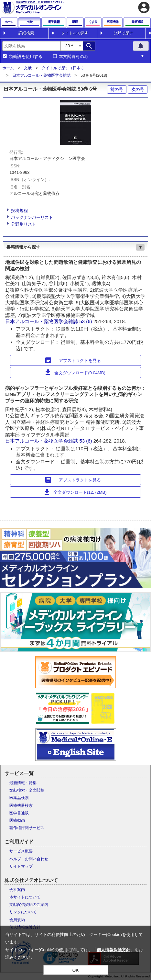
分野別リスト (24, 224)
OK (75, 970)
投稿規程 (19, 211)
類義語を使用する (26, 57)
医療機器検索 (21, 805)
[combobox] (31, 46)
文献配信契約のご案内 (29, 905)
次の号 (138, 90)
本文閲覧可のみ (74, 57)
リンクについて (23, 912)
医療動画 (17, 820)
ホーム (8, 68)
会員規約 (17, 920)
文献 (28, 68)
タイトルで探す (75, 33)
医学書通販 (19, 813)
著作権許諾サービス (27, 828)
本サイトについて (25, 897)
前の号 (117, 90)
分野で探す (123, 33)
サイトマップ (21, 866)
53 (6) (86, 321)
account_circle (144, 7)
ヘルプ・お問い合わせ (29, 859)
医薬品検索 (19, 798)
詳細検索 (26, 33)
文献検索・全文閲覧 (27, 790)
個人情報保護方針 (113, 950)
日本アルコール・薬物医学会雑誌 (41, 75)
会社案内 (17, 890)
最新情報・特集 (23, 783)
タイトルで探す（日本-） (64, 68)
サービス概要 (21, 851)
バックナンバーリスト (32, 217)
